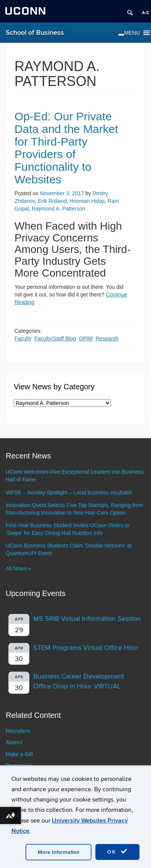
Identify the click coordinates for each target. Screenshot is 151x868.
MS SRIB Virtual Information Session (87, 619)
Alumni (14, 742)
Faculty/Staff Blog (55, 338)
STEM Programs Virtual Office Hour (86, 648)
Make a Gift (19, 754)
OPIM (86, 338)
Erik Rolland (52, 201)
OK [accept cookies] (117, 852)
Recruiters (18, 731)
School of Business (35, 33)
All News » (18, 568)
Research (107, 338)
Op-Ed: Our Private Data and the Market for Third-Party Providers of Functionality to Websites (66, 148)
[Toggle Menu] (121, 35)
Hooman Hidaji (87, 201)
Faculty (23, 338)
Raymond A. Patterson (58, 209)
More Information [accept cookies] (59, 852)
